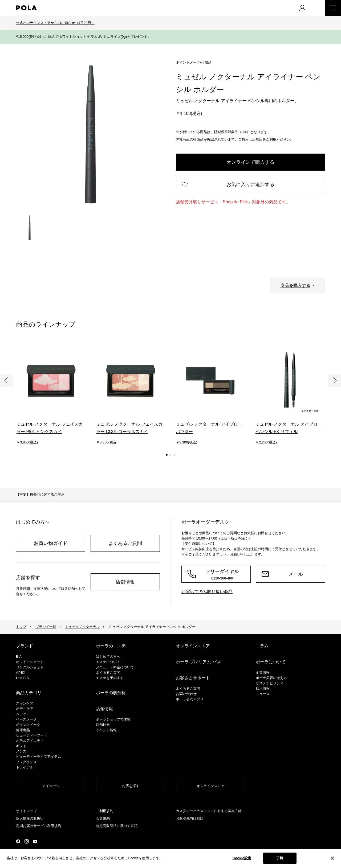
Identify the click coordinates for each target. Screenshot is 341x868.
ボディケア (25, 709)
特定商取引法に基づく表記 (117, 826)
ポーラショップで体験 (113, 719)
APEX (21, 672)
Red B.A (22, 678)
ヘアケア (23, 714)
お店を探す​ (131, 786)
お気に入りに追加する (250, 184)
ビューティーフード (32, 735)
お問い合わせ (186, 694)
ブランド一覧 (46, 627)
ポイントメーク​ (28, 725)
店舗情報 (125, 582)
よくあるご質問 (125, 543)
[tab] (30, 228)
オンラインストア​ (210, 786)
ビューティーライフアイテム (38, 757)
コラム (262, 646)
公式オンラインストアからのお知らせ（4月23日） (55, 23)
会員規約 (103, 818)
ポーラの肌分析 (111, 693)
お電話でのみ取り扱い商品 (207, 592)
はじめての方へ (108, 657)
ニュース (263, 694)
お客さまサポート (193, 678)
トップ (21, 627)
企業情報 (263, 672)
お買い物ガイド (51, 543)
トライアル (25, 767)
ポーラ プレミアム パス (198, 662)
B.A (19, 657)
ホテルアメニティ (30, 741)
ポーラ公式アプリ (190, 699)
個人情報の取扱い (30, 818)
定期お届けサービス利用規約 (38, 826)
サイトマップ (26, 811)
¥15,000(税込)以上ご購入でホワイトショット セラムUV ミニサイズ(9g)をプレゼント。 (84, 37)
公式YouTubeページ (35, 842)
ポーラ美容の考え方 (271, 678)
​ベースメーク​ (26, 719)
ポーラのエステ (111, 646)
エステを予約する (110, 678)
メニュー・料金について (115, 667)
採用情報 (263, 688)
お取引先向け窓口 (190, 818)
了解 (280, 858)
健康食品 (23, 730)
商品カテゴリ (29, 693)
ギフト (21, 746)
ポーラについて (271, 662)
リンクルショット (30, 667)
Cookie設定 (242, 858)
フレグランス (26, 762)
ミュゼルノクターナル (82, 627)
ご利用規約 (105, 811)
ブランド (25, 646)
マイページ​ (51, 786)
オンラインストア (193, 646)
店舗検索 (103, 725)
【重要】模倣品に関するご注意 (40, 494)
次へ (335, 380)
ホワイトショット (30, 662)
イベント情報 (106, 730)
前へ (6, 380)
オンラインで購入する (250, 162)
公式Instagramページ (27, 841)
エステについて (108, 662)
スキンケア (25, 703)
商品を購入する (295, 285)
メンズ (21, 751)
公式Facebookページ (18, 841)
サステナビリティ (270, 683)
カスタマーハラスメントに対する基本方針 (209, 811)
